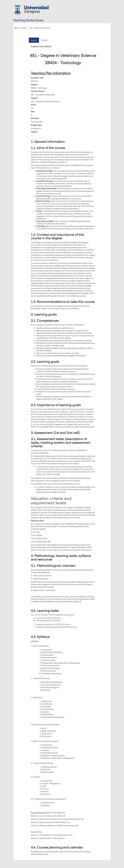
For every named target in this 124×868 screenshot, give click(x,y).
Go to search (21, 28)
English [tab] (34, 40)
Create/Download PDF (40, 28)
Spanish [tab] (45, 40)
